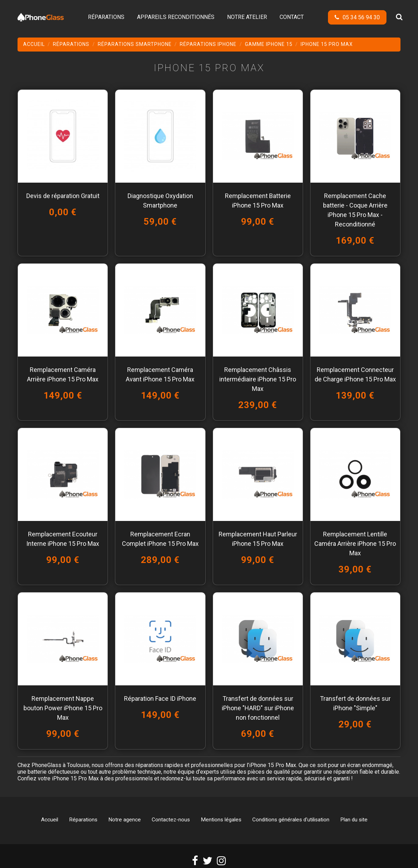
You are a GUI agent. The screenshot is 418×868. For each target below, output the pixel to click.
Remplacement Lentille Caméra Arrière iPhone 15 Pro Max (355, 544)
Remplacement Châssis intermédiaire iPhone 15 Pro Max (258, 379)
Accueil (50, 820)
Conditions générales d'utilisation (291, 820)
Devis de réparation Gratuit (63, 196)
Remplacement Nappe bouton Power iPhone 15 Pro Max (63, 708)
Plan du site (354, 820)
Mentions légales (221, 820)
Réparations (83, 820)
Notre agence (125, 820)
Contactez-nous (171, 820)
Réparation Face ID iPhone (160, 699)
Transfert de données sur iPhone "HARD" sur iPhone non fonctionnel (258, 708)
